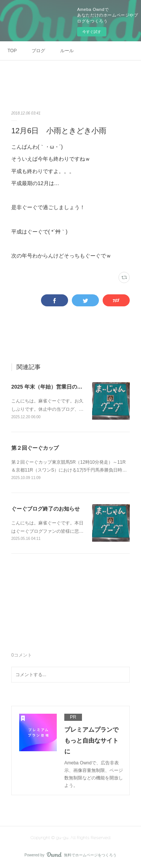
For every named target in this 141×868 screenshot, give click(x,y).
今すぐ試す (92, 32)
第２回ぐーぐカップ (35, 448)
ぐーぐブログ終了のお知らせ (45, 509)
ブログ (38, 51)
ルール (67, 51)
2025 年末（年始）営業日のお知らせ (55, 387)
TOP (12, 51)
